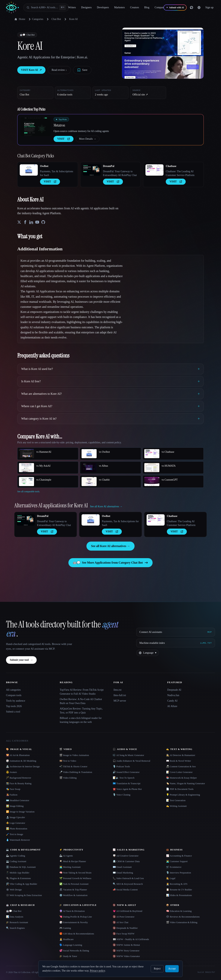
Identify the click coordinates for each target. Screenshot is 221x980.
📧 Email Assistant (122, 867)
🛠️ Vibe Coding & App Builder (22, 884)
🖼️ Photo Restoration (17, 829)
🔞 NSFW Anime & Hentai (126, 945)
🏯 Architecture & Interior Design (23, 766)
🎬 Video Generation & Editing (182, 922)
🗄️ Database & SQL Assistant (21, 867)
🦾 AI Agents (66, 856)
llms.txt (117, 690)
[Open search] (46, 8)
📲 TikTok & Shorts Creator (73, 766)
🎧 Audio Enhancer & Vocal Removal (131, 761)
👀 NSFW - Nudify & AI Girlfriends (131, 939)
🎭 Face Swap (13, 789)
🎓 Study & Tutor (68, 956)
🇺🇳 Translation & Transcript (127, 783)
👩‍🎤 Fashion (12, 795)
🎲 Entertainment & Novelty (74, 922)
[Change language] (199, 8)
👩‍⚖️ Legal (171, 878)
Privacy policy (97, 971)
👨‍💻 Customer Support (177, 861)
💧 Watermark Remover (18, 840)
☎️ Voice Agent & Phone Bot (127, 789)
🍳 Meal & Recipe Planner (73, 861)
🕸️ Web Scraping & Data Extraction (24, 895)
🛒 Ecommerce (174, 867)
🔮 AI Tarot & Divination (72, 911)
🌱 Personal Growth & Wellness (75, 878)
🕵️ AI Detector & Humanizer (181, 755)
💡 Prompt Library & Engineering (183, 795)
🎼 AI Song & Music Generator (128, 755)
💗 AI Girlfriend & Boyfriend (128, 911)
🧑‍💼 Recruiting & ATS (177, 884)
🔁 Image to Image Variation (20, 812)
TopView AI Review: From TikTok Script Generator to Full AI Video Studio (82, 692)
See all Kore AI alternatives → (110, 546)
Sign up (209, 7)
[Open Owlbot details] (29, 170)
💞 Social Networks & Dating (74, 951)
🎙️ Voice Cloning (122, 795)
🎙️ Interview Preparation (179, 873)
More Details (87, 139)
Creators (134, 7)
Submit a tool (13, 712)
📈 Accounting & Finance (179, 856)
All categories (13, 690)
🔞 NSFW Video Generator (126, 956)
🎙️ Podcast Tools (121, 766)
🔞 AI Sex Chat (121, 922)
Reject (157, 969)
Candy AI (172, 701)
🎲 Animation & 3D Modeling (21, 761)
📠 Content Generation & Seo (181, 766)
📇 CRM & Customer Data (126, 861)
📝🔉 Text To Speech (124, 778)
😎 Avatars (11, 772)
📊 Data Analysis (15, 917)
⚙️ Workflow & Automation (73, 895)
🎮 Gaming (65, 928)
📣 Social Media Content (125, 890)
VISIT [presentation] (64, 139)
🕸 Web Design (14, 890)
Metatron (59, 125)
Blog (147, 7)
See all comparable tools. (29, 492)
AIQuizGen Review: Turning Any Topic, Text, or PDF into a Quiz (81, 711)
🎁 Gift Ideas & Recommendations (77, 934)
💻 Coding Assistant (16, 861)
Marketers (119, 7)
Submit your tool (21, 660)
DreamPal (109, 166)
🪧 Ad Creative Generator (126, 856)
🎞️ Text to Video (68, 761)
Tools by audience (16, 701)
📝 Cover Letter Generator (179, 772)
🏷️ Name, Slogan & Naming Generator (186, 783)
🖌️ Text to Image (15, 834)
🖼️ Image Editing (15, 806)
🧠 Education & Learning (179, 911)
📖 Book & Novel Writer (179, 761)
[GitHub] (191, 8)
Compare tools (14, 695)
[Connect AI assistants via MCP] (176, 632)
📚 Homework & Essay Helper (181, 778)
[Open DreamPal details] (92, 170)
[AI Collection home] (12, 8)
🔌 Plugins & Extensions (18, 878)
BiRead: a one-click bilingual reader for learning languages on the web (81, 720)
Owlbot (44, 166)
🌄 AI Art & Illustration (18, 755)
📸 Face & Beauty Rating (19, 783)
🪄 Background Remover (19, 778)
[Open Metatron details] (36, 127)
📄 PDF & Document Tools (180, 789)
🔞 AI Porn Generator (124, 917)
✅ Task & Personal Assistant (74, 884)
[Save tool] (82, 70)
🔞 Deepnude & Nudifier (125, 928)
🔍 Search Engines (15, 928)
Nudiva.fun (173, 695)
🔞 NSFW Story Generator (126, 951)
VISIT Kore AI (31, 70)
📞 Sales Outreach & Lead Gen (128, 878)
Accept (172, 969)
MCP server (120, 701)
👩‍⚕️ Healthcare (67, 939)
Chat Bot (56, 19)
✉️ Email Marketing (123, 873)
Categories (35, 19)
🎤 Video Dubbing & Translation (76, 772)
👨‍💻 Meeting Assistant (70, 867)
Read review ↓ (59, 70)
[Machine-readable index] (176, 643)
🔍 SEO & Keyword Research (128, 884)
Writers (72, 7)
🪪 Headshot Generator (18, 800)
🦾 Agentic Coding (16, 856)
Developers (103, 7)
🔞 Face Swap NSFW (124, 934)
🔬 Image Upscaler (16, 817)
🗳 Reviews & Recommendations (183, 917)
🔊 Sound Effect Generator (126, 772)
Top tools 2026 (14, 706)
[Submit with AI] (175, 8)
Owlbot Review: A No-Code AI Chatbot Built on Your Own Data (81, 701)
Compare (159, 7)
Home (20, 19)
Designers (86, 7)
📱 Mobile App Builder (18, 873)
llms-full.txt (120, 695)
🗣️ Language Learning (71, 945)
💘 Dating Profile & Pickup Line (76, 917)
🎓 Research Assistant (17, 922)
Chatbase (171, 166)
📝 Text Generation (176, 800)
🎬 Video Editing (68, 778)
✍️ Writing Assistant (176, 806)
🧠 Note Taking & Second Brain (75, 873)
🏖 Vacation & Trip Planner (73, 890)
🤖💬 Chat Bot (14, 911)
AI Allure (172, 706)
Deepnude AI (174, 690)
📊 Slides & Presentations (179, 895)
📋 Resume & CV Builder (179, 890)
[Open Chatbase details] (154, 170)
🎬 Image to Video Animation (74, 755)
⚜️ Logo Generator (16, 823)
